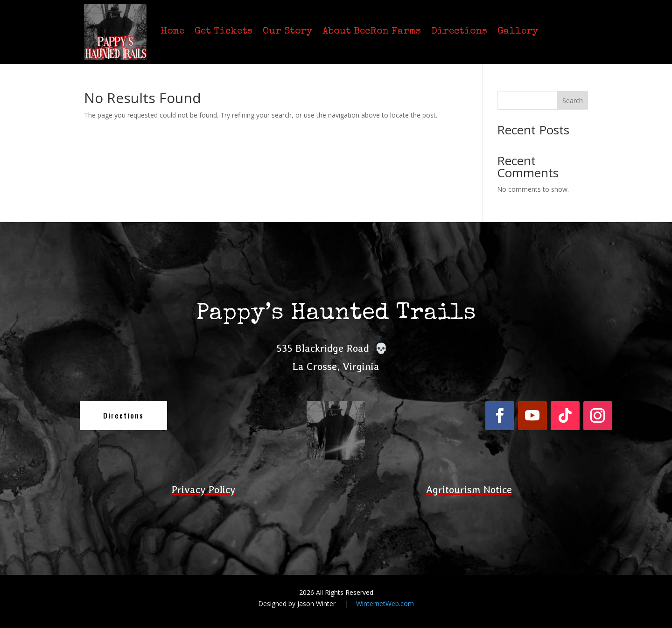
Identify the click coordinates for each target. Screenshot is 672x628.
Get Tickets (224, 31)
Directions (459, 31)
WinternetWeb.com (385, 604)
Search (573, 101)
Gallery (518, 31)
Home (172, 31)
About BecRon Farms (372, 31)
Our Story (287, 31)
